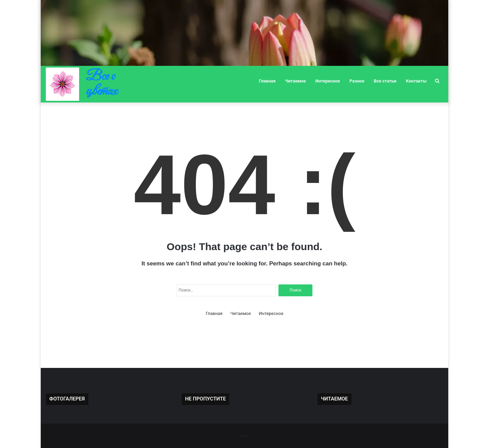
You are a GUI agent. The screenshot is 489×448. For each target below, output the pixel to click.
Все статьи (385, 81)
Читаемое (296, 81)
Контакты (416, 81)
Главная (267, 81)
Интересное (328, 81)
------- (244, 436)
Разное (357, 81)
